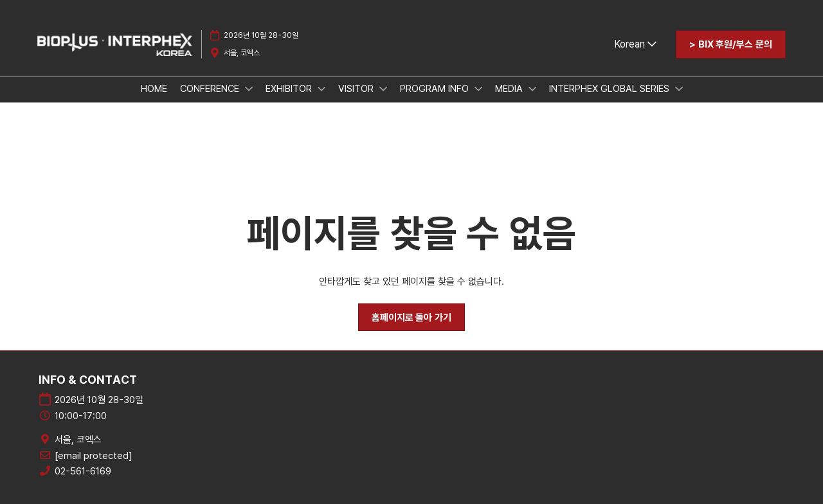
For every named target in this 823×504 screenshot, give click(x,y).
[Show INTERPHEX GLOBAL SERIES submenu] (679, 89)
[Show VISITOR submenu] (383, 89)
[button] (731, 44)
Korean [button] (635, 44)
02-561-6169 (83, 471)
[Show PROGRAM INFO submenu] (478, 89)
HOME (154, 89)
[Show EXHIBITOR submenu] (321, 89)
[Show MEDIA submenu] (532, 89)
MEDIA (510, 89)
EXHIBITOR (290, 89)
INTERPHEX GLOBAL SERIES (610, 89)
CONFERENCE (211, 89)
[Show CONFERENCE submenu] (249, 89)
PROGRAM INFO (436, 89)
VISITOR (357, 89)
